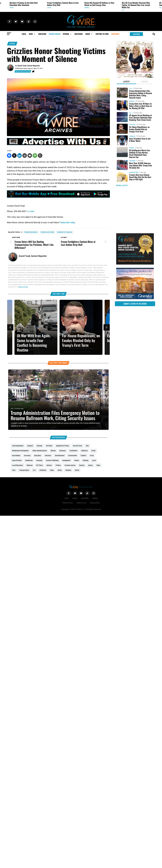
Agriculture (134, 173)
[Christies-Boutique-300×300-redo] (135, 77)
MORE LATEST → (123, 186)
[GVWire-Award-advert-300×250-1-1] (135, 264)
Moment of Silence (65, 232)
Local (49, 8)
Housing (132, 161)
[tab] (126, 82)
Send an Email (23, 287)
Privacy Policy (68, 503)
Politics (65, 331)
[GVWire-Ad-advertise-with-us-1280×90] (58, 144)
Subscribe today (68, 222)
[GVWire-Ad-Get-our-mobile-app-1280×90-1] (58, 197)
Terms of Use (81, 503)
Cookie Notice (95, 503)
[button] (32, 34)
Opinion (132, 136)
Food (11, 8)
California (85, 498)
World (87, 8)
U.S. (123, 10)
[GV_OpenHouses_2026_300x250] (135, 299)
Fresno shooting (47, 232)
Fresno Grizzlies (31, 232)
